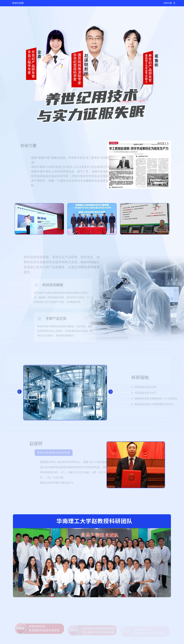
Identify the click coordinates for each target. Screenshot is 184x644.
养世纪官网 (18, 3)
